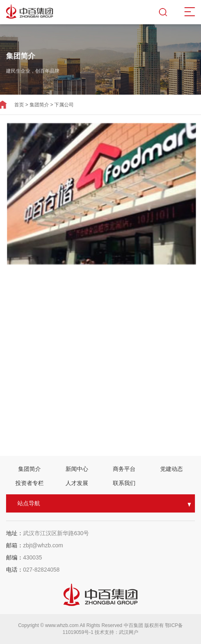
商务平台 (124, 469)
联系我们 (124, 483)
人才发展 (77, 483)
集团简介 (34, 105)
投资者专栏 (30, 483)
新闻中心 (77, 469)
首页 (14, 105)
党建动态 (171, 469)
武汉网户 (129, 632)
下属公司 (59, 105)
